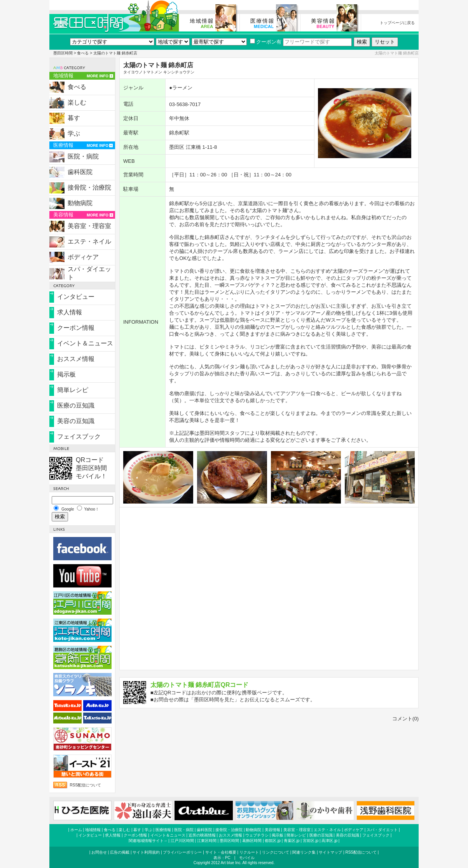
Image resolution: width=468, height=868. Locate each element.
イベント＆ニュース (85, 343)
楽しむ (77, 102)
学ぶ (74, 133)
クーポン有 (266, 42)
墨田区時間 (63, 53)
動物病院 (80, 203)
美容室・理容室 (89, 226)
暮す (74, 118)
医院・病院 (83, 156)
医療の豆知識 (76, 405)
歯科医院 (80, 172)
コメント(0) (405, 719)
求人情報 (70, 312)
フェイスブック (79, 437)
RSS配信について (86, 785)
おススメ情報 (76, 359)
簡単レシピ (73, 390)
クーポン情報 (76, 328)
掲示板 (66, 374)
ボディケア (83, 257)
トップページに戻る (397, 23)
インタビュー (76, 297)
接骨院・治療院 (89, 187)
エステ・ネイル (89, 241)
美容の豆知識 (76, 421)
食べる (83, 53)
